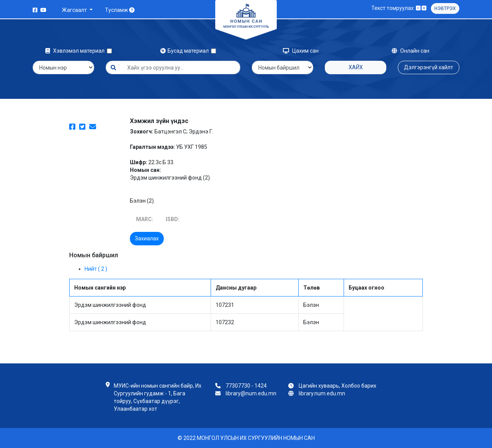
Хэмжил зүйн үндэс (159, 121)
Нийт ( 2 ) (96, 269)
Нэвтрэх (445, 8)
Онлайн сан (411, 51)
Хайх (356, 67)
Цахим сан (301, 51)
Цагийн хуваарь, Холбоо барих (337, 386)
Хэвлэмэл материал (76, 51)
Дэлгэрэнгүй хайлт (429, 67)
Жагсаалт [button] (75, 10)
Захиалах (147, 238)
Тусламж (120, 10)
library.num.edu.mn (322, 393)
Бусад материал (186, 51)
